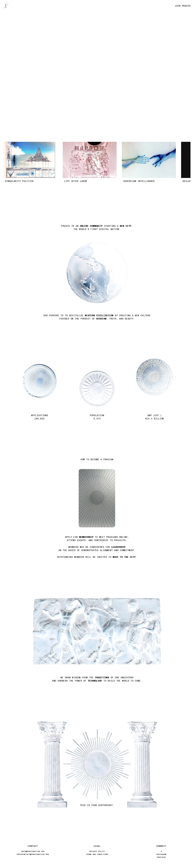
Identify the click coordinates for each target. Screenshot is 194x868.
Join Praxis (183, 6)
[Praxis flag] (97, 60)
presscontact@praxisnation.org (33, 854)
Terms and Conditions (97, 854)
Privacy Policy (97, 851)
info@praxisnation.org (33, 851)
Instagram (161, 854)
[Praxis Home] (6, 6)
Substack (161, 857)
